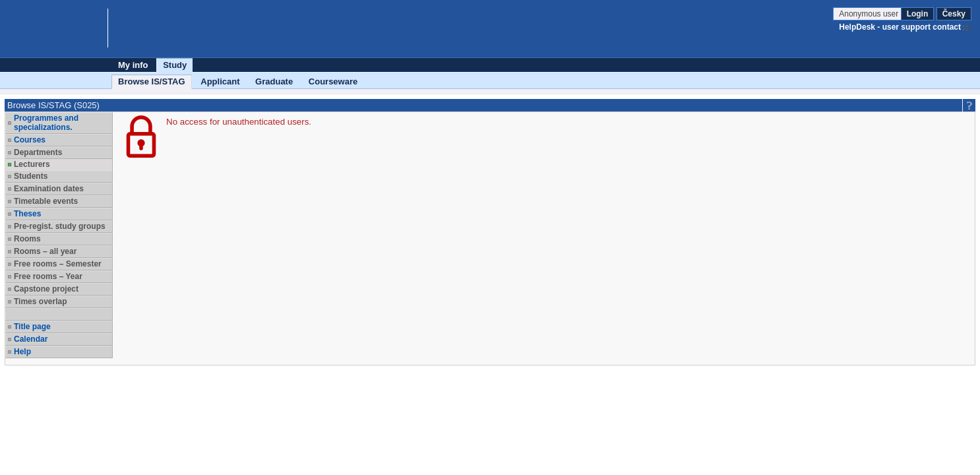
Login (918, 14)
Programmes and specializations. (46, 123)
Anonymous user (870, 14)
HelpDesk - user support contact (900, 27)
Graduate (274, 81)
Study (175, 65)
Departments (38, 152)
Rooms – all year (45, 251)
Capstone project (46, 289)
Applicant (220, 81)
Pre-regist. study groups (60, 226)
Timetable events (46, 201)
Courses (30, 140)
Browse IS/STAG (152, 81)
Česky (954, 14)
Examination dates (49, 189)
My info (133, 65)
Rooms (27, 239)
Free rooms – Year (48, 276)
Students (31, 176)
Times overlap (40, 301)
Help (22, 352)
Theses (27, 214)
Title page (32, 327)
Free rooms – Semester (58, 264)
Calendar (31, 339)
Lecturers (32, 164)
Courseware (333, 81)
